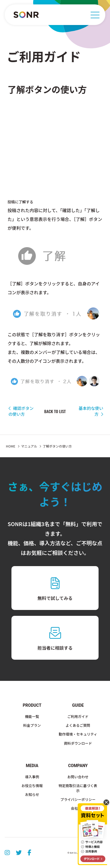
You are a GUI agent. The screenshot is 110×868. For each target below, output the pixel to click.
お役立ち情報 (32, 785)
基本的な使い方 (91, 411)
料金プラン (32, 725)
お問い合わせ (78, 777)
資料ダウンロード (78, 743)
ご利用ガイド (78, 716)
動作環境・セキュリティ (78, 734)
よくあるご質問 (78, 725)
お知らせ (32, 794)
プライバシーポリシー (78, 799)
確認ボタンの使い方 (21, 411)
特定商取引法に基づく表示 (78, 788)
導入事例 (32, 777)
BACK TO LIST (55, 411)
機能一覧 (32, 716)
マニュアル (29, 446)
